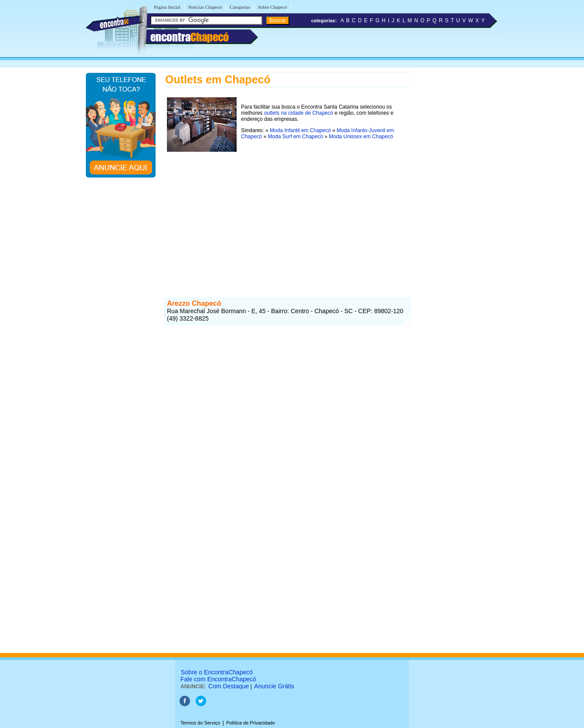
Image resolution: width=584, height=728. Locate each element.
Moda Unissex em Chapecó (361, 137)
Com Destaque (229, 686)
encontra (190, 37)
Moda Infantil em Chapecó (300, 130)
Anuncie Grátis (274, 686)
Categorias (240, 7)
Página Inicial (167, 7)
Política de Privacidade (251, 723)
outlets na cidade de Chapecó (299, 113)
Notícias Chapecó (205, 7)
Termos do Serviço (200, 723)
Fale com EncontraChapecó (218, 679)
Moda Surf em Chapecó (295, 137)
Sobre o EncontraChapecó (217, 672)
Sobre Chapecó (273, 7)
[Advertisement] (287, 215)
